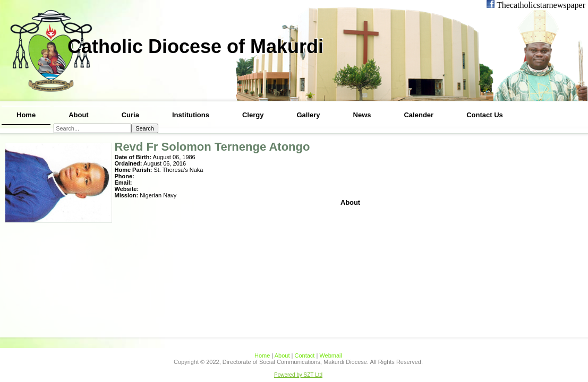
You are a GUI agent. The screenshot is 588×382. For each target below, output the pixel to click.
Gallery (308, 115)
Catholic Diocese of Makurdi (195, 46)
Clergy (253, 115)
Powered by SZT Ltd (298, 375)
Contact (304, 355)
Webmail (331, 355)
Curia (130, 115)
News (362, 115)
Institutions (191, 115)
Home (26, 115)
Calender (419, 115)
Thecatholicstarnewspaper (540, 5)
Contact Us (485, 115)
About (79, 115)
